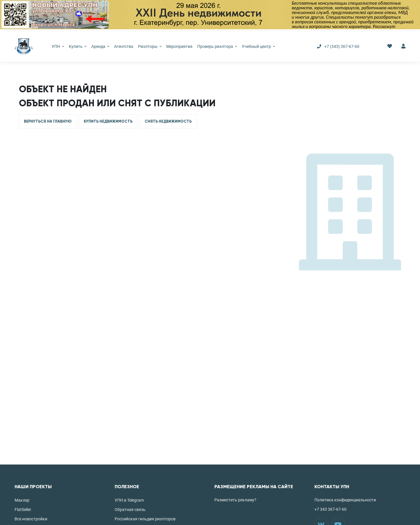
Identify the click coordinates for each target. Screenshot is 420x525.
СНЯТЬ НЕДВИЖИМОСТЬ (168, 121)
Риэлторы (150, 46)
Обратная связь (130, 510)
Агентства (124, 46)
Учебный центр (258, 46)
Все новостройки (31, 519)
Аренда (100, 46)
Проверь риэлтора (217, 46)
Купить (78, 46)
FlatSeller (23, 510)
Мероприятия (179, 46)
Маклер (22, 500)
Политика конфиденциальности (345, 500)
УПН (58, 46)
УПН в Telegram (129, 500)
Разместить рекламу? (235, 500)
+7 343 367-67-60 (330, 509)
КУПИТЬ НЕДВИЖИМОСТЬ (108, 121)
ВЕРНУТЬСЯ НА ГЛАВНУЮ (48, 121)
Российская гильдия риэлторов (145, 519)
